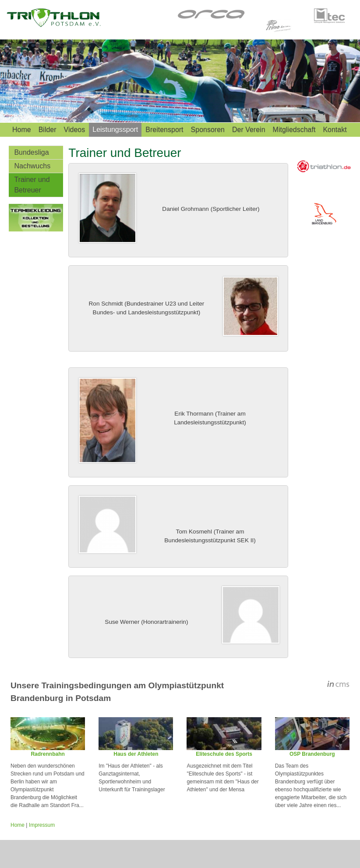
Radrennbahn (48, 754)
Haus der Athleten (136, 754)
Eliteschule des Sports (224, 754)
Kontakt (335, 130)
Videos (75, 130)
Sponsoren (208, 130)
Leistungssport (115, 130)
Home (22, 130)
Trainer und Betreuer (32, 185)
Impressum (42, 825)
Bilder (48, 130)
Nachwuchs (32, 166)
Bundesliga (31, 152)
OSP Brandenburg (312, 754)
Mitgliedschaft (294, 130)
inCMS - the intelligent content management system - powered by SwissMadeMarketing (338, 685)
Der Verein (249, 130)
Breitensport (164, 130)
